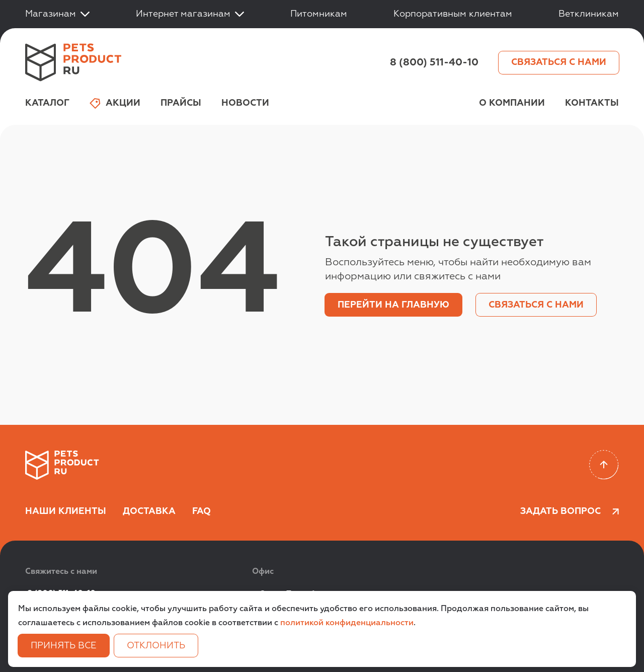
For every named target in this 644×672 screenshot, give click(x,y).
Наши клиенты (66, 511)
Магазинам (57, 14)
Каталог (47, 103)
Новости (245, 103)
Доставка (149, 511)
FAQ (202, 511)
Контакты (592, 103)
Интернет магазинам (190, 14)
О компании (512, 103)
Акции (115, 103)
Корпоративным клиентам (453, 14)
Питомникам (319, 14)
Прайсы (181, 103)
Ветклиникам (589, 14)
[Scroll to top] (604, 465)
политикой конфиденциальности (347, 623)
